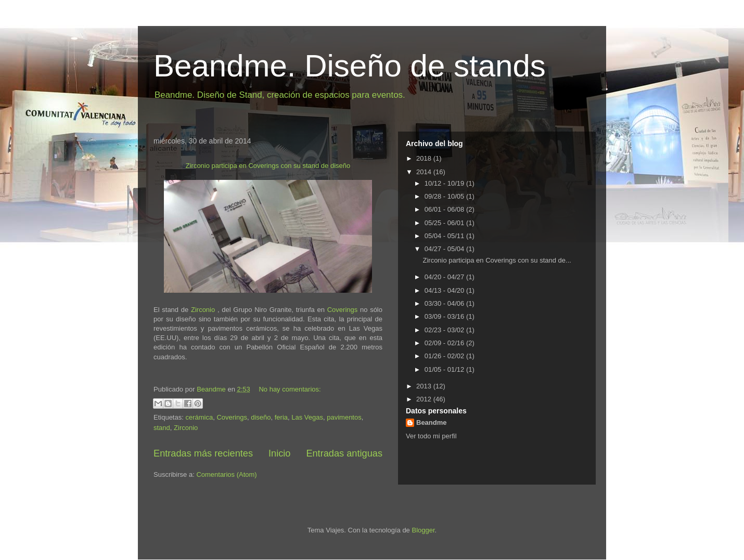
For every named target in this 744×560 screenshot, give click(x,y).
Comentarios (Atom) (226, 474)
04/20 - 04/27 (445, 277)
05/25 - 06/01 (445, 223)
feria (281, 417)
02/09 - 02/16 (445, 343)
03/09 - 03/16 (445, 316)
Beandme (432, 422)
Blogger (423, 530)
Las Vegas (307, 417)
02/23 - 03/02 (445, 330)
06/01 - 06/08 (445, 209)
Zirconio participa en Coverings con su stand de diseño (268, 166)
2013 (425, 386)
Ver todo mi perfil (431, 436)
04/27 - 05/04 (445, 249)
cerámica (199, 417)
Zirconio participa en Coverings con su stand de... (497, 260)
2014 (425, 172)
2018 (425, 158)
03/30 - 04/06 (445, 303)
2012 (425, 399)
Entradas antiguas (344, 453)
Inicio (279, 453)
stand (162, 428)
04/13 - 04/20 (445, 290)
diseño (261, 417)
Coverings (343, 310)
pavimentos (344, 417)
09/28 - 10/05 (445, 196)
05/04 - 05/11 (445, 236)
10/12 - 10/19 (445, 183)
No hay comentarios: (290, 389)
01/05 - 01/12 (445, 369)
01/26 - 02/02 (445, 356)
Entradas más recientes (203, 453)
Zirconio (202, 310)
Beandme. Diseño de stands (350, 66)
